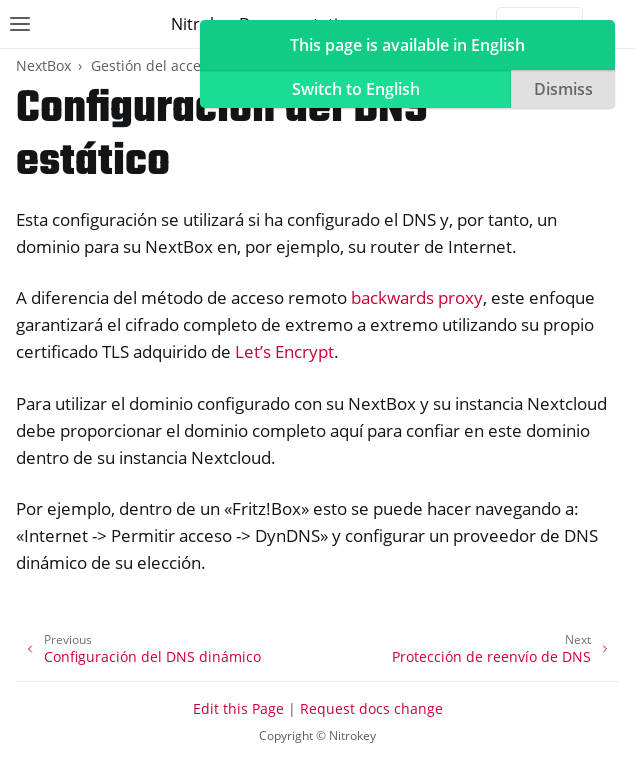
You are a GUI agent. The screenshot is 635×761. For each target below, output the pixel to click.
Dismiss (563, 89)
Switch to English (356, 89)
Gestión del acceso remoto (179, 65)
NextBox (43, 65)
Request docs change (371, 708)
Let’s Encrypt (284, 351)
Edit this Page (238, 708)
